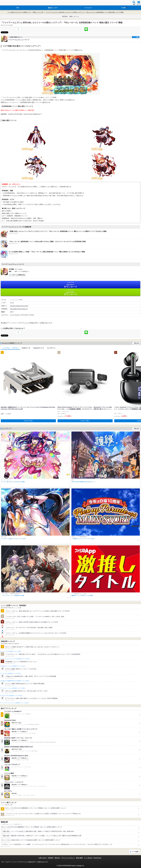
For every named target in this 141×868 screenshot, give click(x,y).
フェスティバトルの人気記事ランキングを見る (13, 688)
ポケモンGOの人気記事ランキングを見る (12, 696)
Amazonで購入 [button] (28, 421)
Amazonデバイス (39, 348)
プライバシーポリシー (68, 858)
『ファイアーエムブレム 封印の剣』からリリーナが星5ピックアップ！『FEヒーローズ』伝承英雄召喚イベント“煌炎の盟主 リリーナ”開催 (84, 12)
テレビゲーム (51, 348)
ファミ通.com (88, 858)
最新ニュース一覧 (38, 12)
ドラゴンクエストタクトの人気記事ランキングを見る (15, 703)
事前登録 (65, 16)
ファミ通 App (7, 3)
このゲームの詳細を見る (18, 275)
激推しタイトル (74, 16)
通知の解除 (79, 858)
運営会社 (57, 858)
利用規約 (51, 858)
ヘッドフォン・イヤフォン (11, 348)
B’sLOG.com (97, 858)
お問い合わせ (43, 858)
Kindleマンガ (26, 348)
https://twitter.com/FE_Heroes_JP (19, 309)
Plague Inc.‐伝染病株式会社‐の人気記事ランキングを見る (16, 681)
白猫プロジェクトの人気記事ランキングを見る (13, 666)
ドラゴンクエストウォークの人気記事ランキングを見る (16, 659)
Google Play (70, 292)
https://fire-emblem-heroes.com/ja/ (19, 306)
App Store (70, 285)
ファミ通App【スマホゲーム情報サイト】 (19, 12)
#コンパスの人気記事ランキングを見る (12, 651)
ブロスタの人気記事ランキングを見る (11, 673)
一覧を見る (136, 343)
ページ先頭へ (135, 852)
